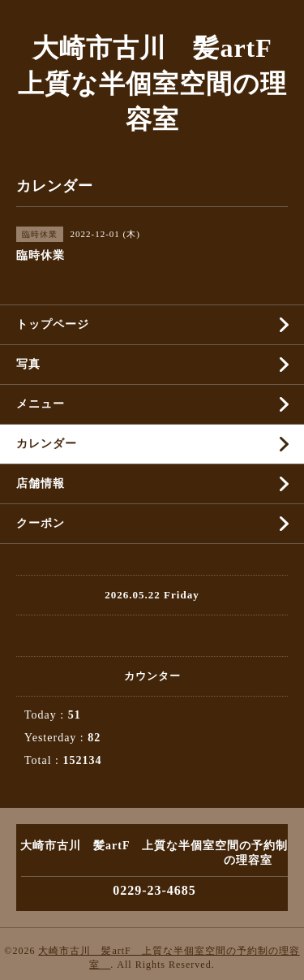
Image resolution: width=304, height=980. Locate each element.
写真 (28, 364)
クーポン (41, 523)
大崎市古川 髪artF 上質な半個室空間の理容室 (158, 84)
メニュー (41, 404)
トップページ (53, 324)
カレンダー (47, 444)
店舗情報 (41, 484)
